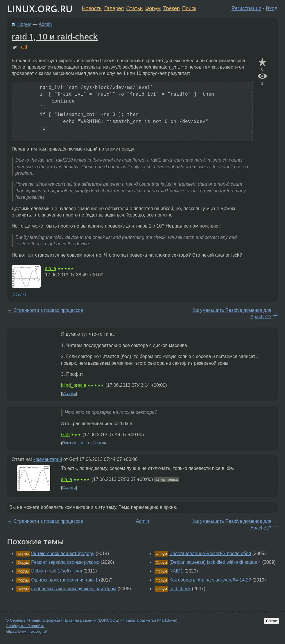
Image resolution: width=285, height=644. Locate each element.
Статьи (134, 8)
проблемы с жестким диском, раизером (74, 589)
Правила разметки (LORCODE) (91, 620)
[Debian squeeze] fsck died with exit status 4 (215, 562)
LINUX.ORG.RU (40, 9)
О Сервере (16, 620)
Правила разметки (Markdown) (150, 620)
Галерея (114, 8)
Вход (272, 8)
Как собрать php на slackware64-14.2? (210, 580)
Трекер (172, 8)
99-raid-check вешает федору (63, 553)
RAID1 (176, 571)
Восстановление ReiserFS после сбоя (210, 553)
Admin (45, 24)
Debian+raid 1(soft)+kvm (57, 571)
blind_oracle (74, 385)
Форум (153, 8)
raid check (180, 589)
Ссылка (20, 294)
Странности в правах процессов (48, 310)
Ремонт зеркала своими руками (65, 562)
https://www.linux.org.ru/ (26, 631)
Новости (92, 8)
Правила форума (45, 620)
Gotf (65, 435)
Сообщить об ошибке (25, 626)
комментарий (48, 459)
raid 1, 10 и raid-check (55, 36)
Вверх (271, 621)
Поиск (189, 8)
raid (23, 47)
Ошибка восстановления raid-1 (64, 580)
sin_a (51, 268)
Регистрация (247, 8)
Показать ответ (76, 443)
